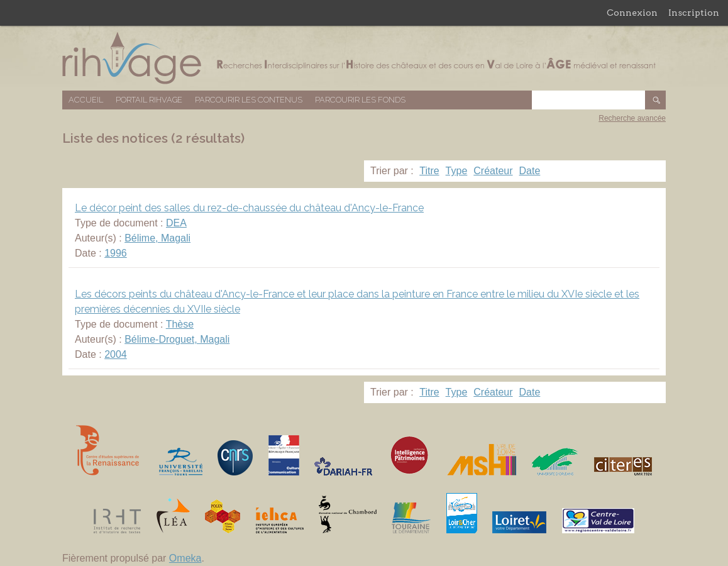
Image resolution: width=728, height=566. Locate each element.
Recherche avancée (632, 118)
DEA (176, 223)
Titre (429, 171)
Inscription (694, 13)
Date (530, 171)
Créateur (493, 171)
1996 (116, 253)
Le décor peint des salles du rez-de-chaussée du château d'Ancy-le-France (249, 208)
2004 (116, 354)
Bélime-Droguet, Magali (177, 339)
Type (457, 171)
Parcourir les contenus (249, 100)
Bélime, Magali (157, 238)
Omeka (185, 558)
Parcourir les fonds (360, 100)
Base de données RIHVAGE (364, 58)
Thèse (180, 324)
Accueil (86, 100)
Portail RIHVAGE (149, 100)
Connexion (632, 13)
